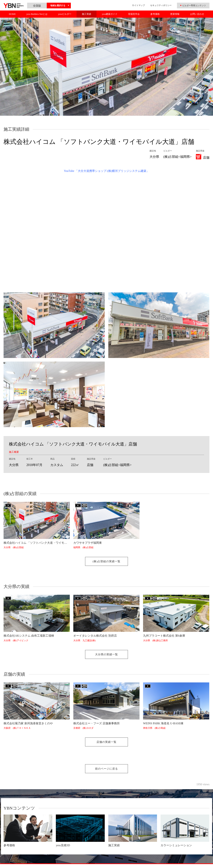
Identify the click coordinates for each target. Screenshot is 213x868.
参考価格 (155, 14)
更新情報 (175, 14)
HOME (12, 14)
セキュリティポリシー (161, 5)
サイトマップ (138, 5)
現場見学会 (134, 14)
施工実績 (87, 14)
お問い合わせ (197, 14)
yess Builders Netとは (37, 14)
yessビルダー (65, 14)
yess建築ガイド (110, 14)
